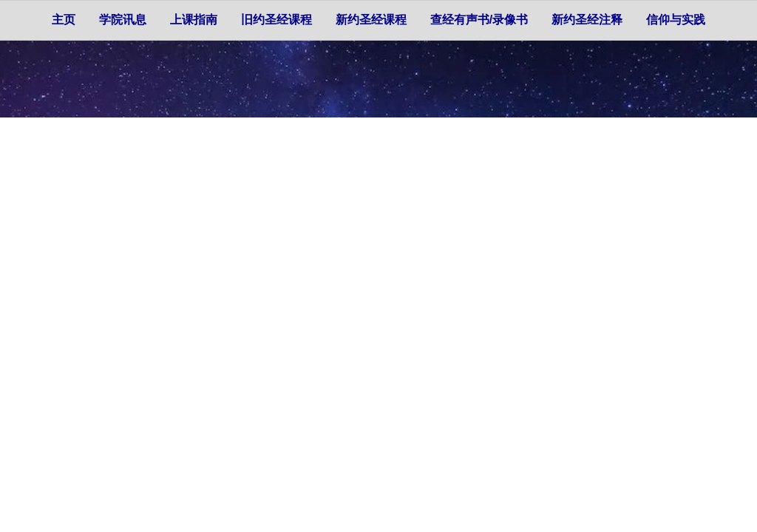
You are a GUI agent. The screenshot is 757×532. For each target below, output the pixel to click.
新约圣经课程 (371, 20)
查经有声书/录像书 (479, 20)
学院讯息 (123, 20)
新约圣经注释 (587, 20)
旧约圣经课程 (276, 20)
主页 (64, 20)
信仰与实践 (676, 20)
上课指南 (194, 20)
